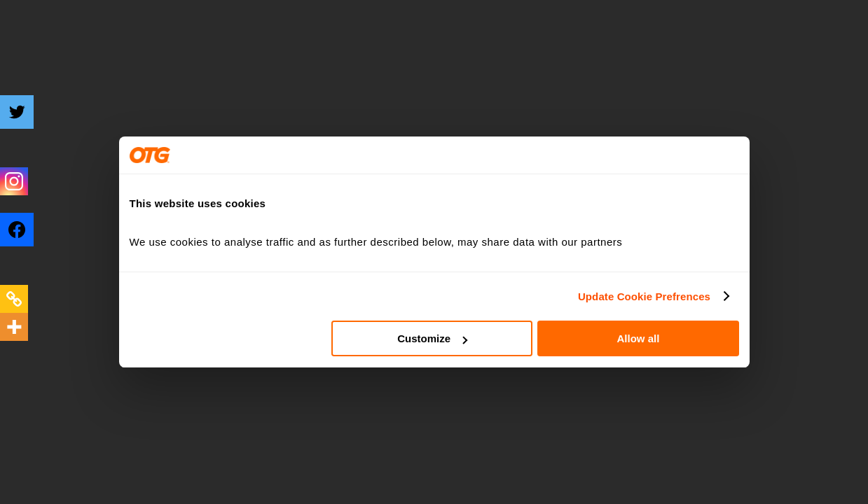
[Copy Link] (14, 299)
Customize (432, 338)
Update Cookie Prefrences (644, 296)
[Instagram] (14, 181)
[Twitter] (26, 122)
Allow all (639, 338)
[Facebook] (26, 240)
